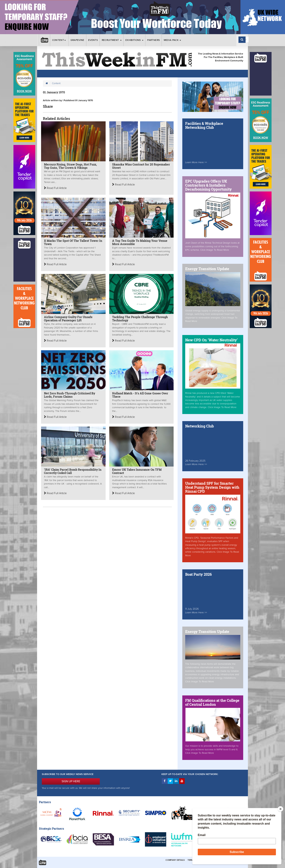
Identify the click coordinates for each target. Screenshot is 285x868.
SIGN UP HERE (71, 781)
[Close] (280, 809)
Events (93, 40)
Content (59, 40)
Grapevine (77, 40)
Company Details (175, 860)
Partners (153, 40)
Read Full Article (55, 188)
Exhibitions (134, 40)
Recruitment (112, 40)
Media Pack (172, 40)
